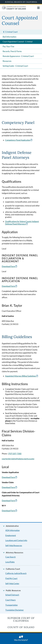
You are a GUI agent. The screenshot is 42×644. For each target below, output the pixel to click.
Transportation (11, 605)
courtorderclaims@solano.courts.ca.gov (18, 459)
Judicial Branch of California (21, 2)
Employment (11, 535)
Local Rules (10, 562)
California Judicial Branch (16, 573)
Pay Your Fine (8, 46)
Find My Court (11, 578)
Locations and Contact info (16, 540)
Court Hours (10, 600)
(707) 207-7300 (15, 454)
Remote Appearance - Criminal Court (18, 56)
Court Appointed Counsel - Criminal (18, 42)
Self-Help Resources (14, 546)
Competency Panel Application (18, 140)
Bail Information (9, 37)
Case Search (10, 557)
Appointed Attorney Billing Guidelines (21, 376)
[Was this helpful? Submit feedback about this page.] (21, 639)
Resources (7, 61)
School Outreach (12, 595)
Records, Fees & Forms (12, 51)
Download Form (8, 266)
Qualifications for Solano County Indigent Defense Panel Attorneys (22, 223)
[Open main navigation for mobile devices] (38, 8)
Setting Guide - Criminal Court (15, 66)
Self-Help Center (12, 584)
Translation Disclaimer (15, 610)
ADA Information (12, 530)
